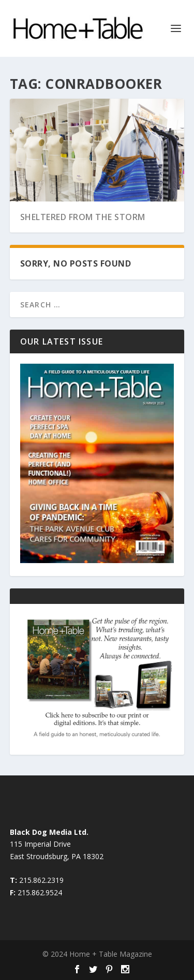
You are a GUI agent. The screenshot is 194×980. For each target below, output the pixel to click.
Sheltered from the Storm (83, 217)
